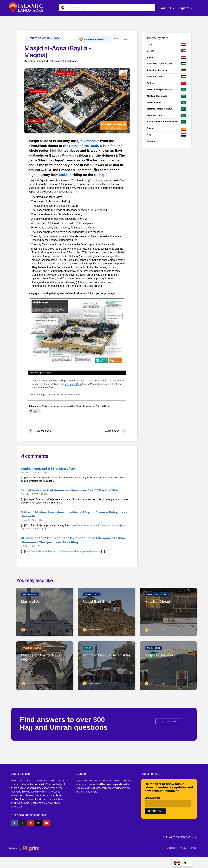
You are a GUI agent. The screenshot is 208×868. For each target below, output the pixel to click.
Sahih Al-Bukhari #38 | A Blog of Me (48, 468)
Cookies (171, 848)
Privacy (182, 848)
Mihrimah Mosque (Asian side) (104, 657)
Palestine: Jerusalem (33, 648)
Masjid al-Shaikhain (162, 655)
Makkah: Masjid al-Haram (158, 594)
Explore (186, 8)
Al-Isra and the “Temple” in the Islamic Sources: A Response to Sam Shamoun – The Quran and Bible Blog (73, 540)
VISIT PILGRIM (169, 721)
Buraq (99, 175)
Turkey (88, 648)
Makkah (65, 175)
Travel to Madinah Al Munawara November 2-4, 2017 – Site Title (70, 490)
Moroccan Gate (72, 384)
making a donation (86, 784)
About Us (168, 8)
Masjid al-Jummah (37, 602)
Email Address (153, 798)
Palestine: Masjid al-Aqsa (45, 38)
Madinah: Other (30, 594)
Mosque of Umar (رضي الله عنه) (44, 657)
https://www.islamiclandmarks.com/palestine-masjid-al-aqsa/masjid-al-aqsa (63, 551)
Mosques (35, 411)
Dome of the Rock (84, 146)
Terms (193, 848)
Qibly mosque (88, 141)
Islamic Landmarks (93, 39)
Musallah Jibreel (159, 602)
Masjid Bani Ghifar (99, 602)
